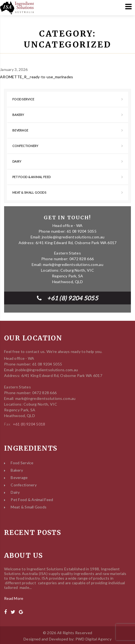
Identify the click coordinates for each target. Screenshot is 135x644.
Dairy (17, 161)
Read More (14, 598)
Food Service (23, 99)
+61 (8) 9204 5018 (29, 424)
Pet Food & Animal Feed (31, 177)
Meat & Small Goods (29, 192)
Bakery (18, 115)
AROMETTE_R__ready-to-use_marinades (37, 77)
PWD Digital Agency (93, 639)
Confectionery (25, 146)
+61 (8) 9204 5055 (67, 298)
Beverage (20, 130)
